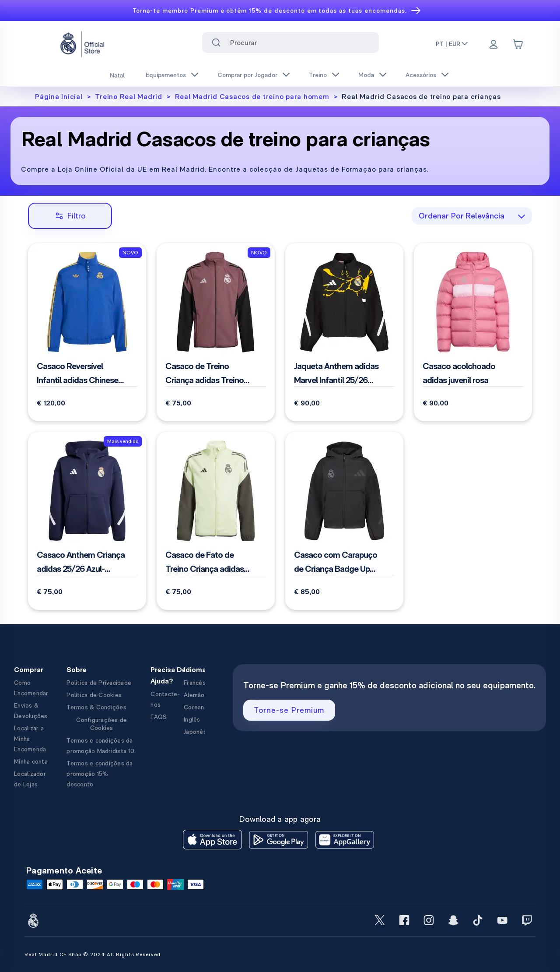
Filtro (70, 216)
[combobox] (291, 42)
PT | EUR (452, 44)
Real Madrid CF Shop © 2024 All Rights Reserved (93, 954)
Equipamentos (166, 75)
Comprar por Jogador (247, 75)
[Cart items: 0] (518, 44)
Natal (117, 75)
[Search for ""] (216, 42)
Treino (318, 75)
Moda (366, 75)
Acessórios (421, 75)
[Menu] (493, 45)
